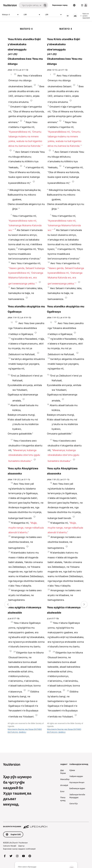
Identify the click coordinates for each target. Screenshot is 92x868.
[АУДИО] (68, 16)
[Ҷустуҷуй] (30, 5)
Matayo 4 (11, 15)
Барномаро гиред (60, 5)
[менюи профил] (84, 5)
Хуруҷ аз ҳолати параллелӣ (85, 16)
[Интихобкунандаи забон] (74, 5)
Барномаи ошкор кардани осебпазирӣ (19, 849)
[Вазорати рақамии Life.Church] (46, 825)
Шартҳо (21, 846)
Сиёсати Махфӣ (10, 846)
